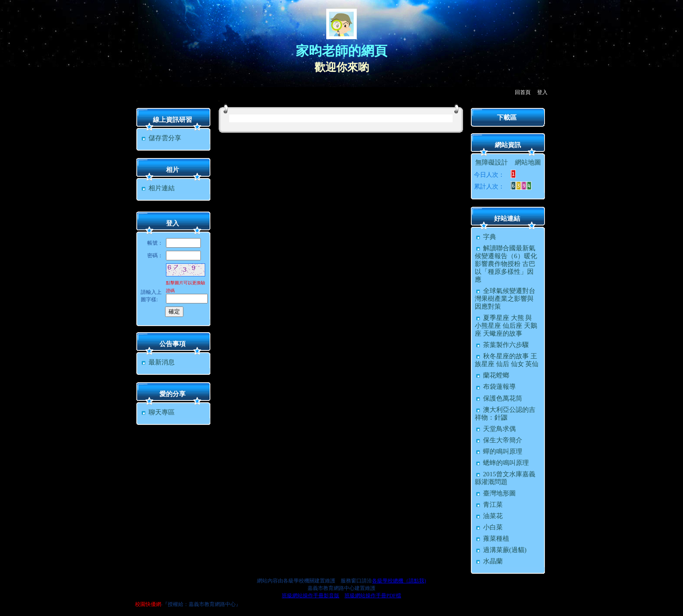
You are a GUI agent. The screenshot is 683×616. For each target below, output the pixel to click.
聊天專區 (157, 412)
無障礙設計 (492, 162)
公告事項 (172, 344)
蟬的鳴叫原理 (499, 451)
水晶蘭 (489, 561)
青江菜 (489, 505)
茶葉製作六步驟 (502, 345)
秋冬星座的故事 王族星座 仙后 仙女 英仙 (507, 360)
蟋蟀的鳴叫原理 (502, 463)
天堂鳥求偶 (495, 429)
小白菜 (489, 527)
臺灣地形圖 (495, 493)
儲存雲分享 (161, 138)
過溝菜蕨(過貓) (501, 550)
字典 (485, 237)
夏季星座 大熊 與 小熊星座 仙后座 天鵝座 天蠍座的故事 (506, 326)
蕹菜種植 (492, 539)
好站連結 (507, 219)
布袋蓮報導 (495, 387)
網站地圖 (528, 162)
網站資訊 (508, 145)
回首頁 (523, 92)
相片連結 (157, 188)
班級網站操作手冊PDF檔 (373, 596)
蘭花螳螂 (492, 375)
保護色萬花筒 (499, 398)
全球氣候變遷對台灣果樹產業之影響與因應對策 (505, 299)
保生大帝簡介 (499, 440)
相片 (172, 170)
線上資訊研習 (172, 120)
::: (137, 101)
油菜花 (489, 516)
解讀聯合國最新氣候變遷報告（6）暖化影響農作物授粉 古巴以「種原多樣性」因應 (506, 264)
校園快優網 (148, 604)
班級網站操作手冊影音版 (311, 596)
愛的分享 (172, 394)
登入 (542, 92)
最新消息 (157, 362)
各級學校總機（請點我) (399, 581)
